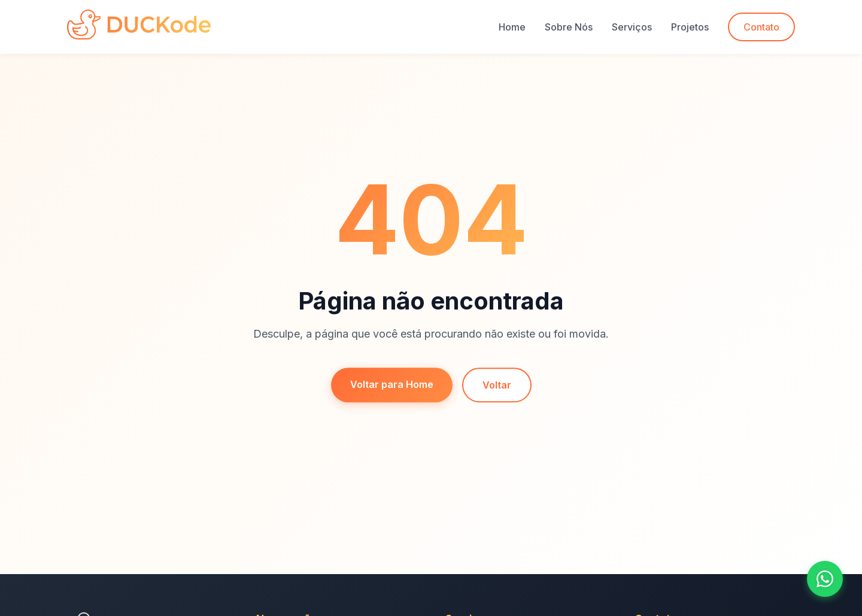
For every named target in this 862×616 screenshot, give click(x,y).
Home (512, 27)
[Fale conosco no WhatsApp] (825, 579)
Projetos (690, 27)
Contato (761, 27)
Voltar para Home (392, 386)
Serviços (632, 27)
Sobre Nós (569, 27)
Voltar (497, 386)
